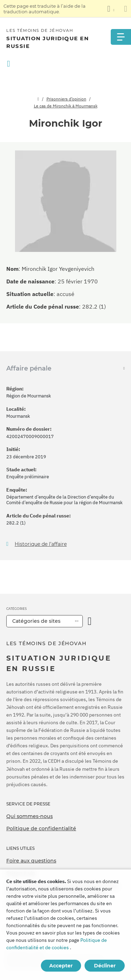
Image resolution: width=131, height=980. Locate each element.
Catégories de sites (36, 621)
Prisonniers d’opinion (66, 99)
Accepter (61, 966)
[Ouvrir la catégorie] (90, 621)
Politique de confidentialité (41, 829)
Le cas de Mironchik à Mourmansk (66, 106)
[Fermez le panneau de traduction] (126, 9)
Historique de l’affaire (41, 544)
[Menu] (121, 37)
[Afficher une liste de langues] (111, 9)
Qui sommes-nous (30, 816)
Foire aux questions (31, 861)
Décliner (105, 966)
